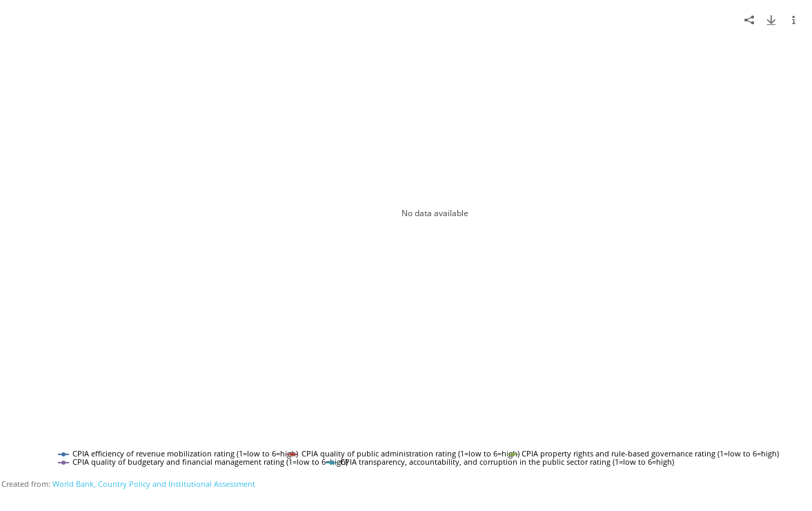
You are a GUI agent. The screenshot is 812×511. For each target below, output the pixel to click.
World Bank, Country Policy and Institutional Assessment (154, 484)
